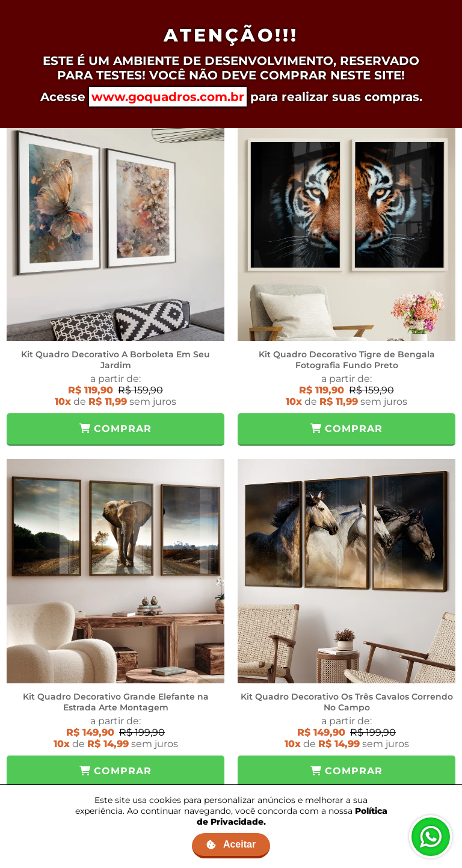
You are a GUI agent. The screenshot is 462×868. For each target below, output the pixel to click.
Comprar (115, 429)
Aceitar (231, 844)
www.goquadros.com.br (168, 97)
